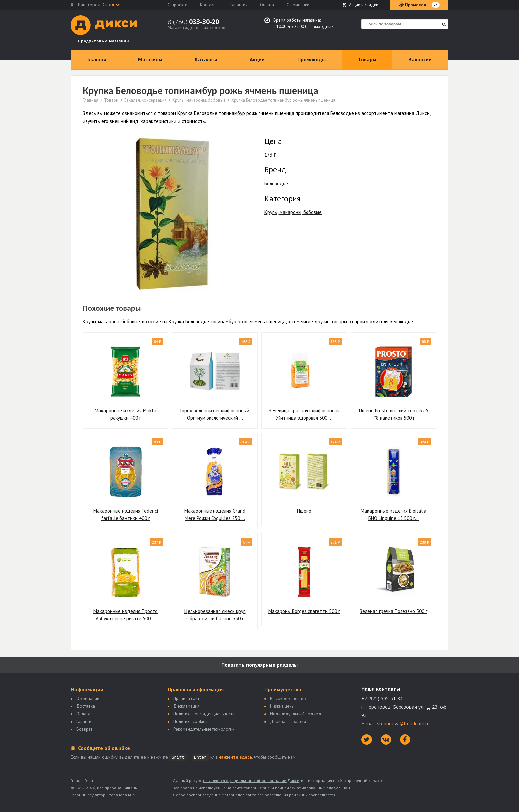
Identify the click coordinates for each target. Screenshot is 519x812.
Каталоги (206, 59)
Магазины (150, 59)
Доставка (86, 706)
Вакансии (420, 59)
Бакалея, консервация (146, 100)
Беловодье (276, 184)
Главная (97, 59)
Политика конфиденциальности (204, 714)
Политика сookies (190, 721)
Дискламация (187, 706)
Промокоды (311, 59)
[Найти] (444, 24)
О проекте (178, 5)
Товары (367, 59)
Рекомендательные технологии (204, 729)
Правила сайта (188, 699)
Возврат (84, 729)
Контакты (209, 5)
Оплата (267, 5)
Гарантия (239, 5)
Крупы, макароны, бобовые (199, 100)
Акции (360, 5)
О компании (298, 5)
